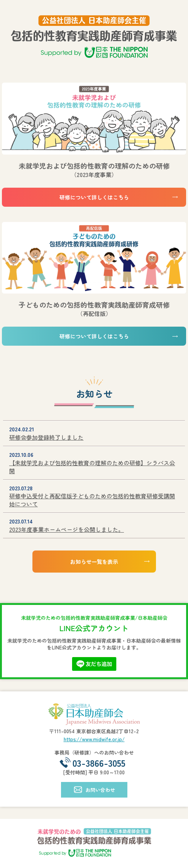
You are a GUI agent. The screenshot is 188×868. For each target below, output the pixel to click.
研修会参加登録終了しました (46, 437)
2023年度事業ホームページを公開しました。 (67, 529)
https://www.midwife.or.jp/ (94, 739)
